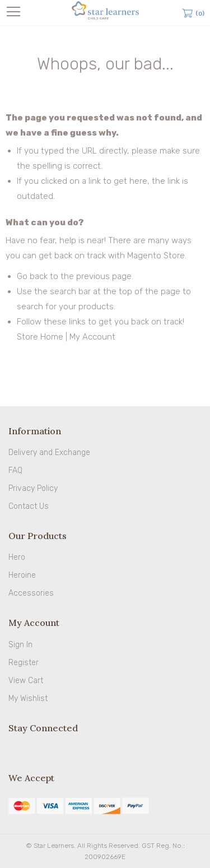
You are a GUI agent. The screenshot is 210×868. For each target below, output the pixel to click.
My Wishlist (28, 698)
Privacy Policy (33, 488)
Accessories (31, 593)
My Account (92, 337)
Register (24, 663)
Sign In (20, 645)
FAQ (15, 470)
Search (172, 13)
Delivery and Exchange (49, 452)
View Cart (26, 681)
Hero (17, 557)
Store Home (40, 337)
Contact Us (29, 506)
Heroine (22, 575)
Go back (32, 276)
